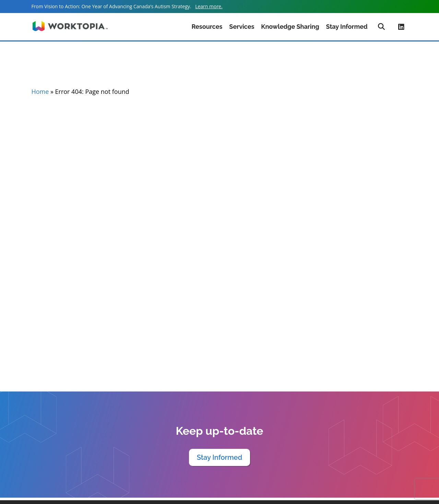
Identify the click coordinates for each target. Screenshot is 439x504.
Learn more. (209, 6)
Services (242, 27)
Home (40, 91)
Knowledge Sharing (290, 27)
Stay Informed (347, 27)
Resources (207, 27)
